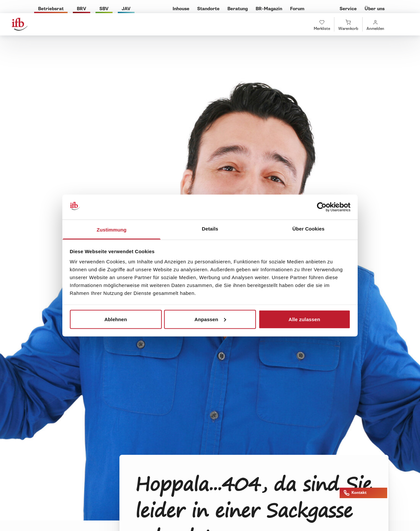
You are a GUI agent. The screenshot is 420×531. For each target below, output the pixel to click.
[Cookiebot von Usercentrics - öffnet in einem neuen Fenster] (322, 207)
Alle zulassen (304, 319)
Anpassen (210, 319)
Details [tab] (210, 229)
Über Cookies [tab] (308, 229)
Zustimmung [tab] (112, 230)
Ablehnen (116, 319)
